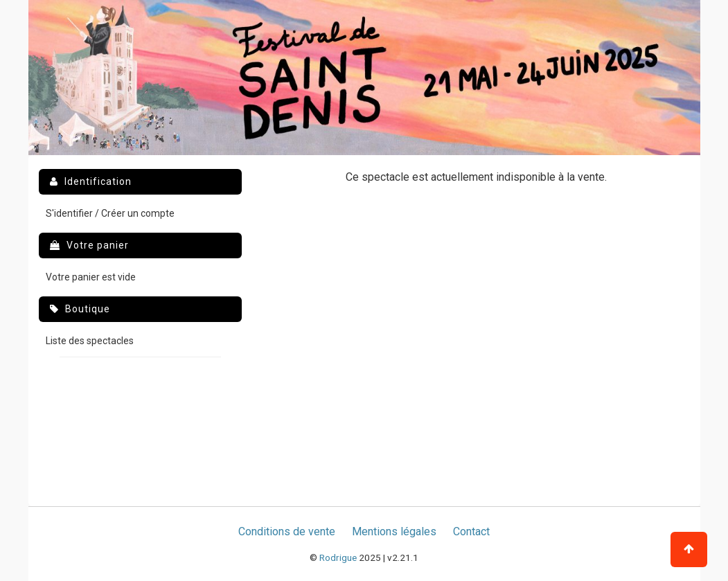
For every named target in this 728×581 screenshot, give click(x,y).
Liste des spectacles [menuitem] (90, 341)
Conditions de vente (287, 531)
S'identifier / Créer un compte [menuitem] (110, 213)
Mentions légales (394, 531)
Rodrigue (338, 557)
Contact (471, 531)
